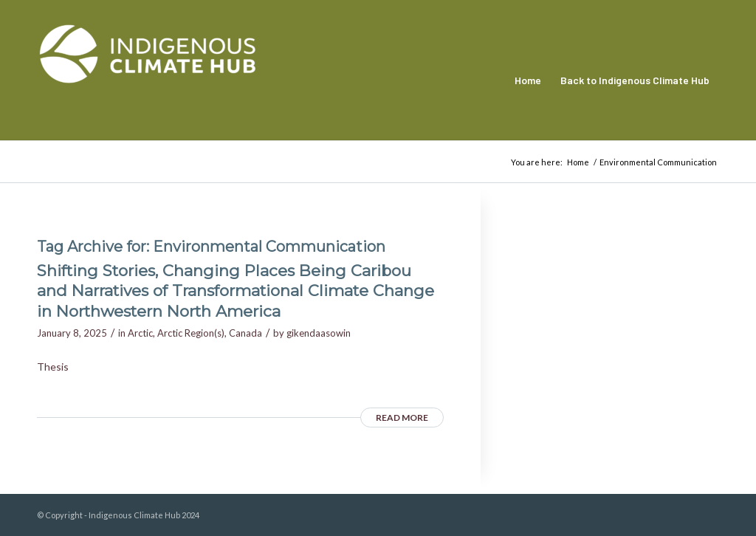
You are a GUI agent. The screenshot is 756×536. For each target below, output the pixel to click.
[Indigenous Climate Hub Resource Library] (148, 80)
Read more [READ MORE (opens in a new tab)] (402, 418)
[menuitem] (528, 80)
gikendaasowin (319, 333)
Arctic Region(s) (191, 333)
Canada (245, 333)
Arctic (140, 333)
